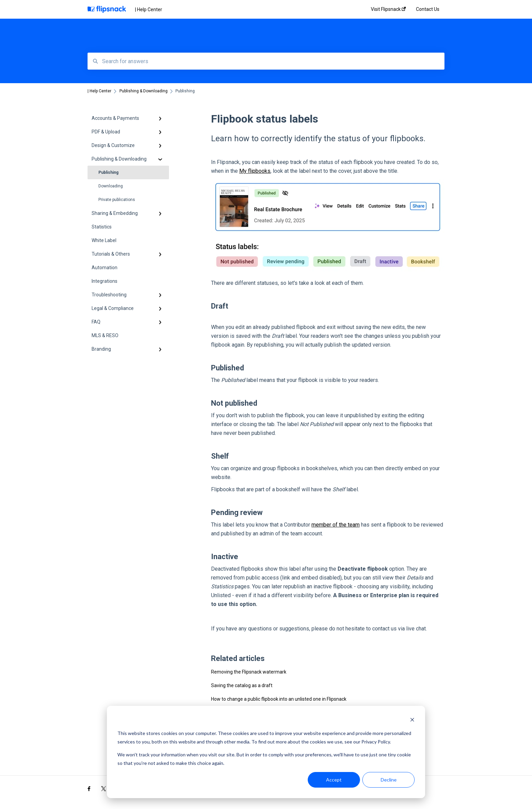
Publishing (108, 172)
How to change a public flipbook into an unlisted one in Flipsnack (279, 699)
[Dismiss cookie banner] (412, 721)
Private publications (117, 200)
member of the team (336, 525)
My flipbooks (255, 171)
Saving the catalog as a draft (242, 685)
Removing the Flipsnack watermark (249, 672)
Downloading (111, 186)
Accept (334, 780)
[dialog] (266, 752)
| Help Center (149, 10)
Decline (389, 780)
